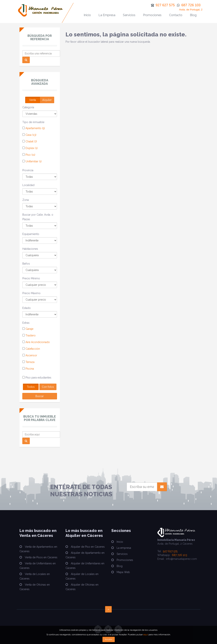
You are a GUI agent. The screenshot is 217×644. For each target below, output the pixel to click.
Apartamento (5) (34, 128)
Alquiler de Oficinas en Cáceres (82, 587)
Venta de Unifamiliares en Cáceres (38, 566)
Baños (26, 264)
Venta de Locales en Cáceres (35, 576)
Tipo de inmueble (33, 122)
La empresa (124, 548)
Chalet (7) (30, 141)
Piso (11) (29, 155)
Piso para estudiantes (37, 378)
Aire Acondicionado (36, 342)
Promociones (152, 15)
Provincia (28, 170)
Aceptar (109, 639)
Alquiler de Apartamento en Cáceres (85, 555)
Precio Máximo (31, 293)
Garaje (28, 329)
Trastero (29, 335)
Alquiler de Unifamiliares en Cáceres (85, 566)
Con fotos (48, 387)
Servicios (129, 15)
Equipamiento (31, 234)
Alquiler (47, 100)
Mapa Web (123, 572)
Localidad (28, 185)
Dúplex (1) (30, 148)
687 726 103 (180, 555)
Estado (27, 308)
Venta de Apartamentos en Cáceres (38, 549)
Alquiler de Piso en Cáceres (88, 547)
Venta (33, 100)
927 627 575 (170, 551)
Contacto (176, 15)
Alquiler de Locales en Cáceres (82, 576)
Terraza (28, 362)
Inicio (87, 15)
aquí (146, 635)
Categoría (28, 107)
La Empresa (107, 15)
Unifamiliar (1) (32, 161)
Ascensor (30, 355)
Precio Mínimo (31, 278)
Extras (26, 323)
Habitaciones (30, 249)
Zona (26, 200)
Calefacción (31, 349)
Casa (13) (29, 135)
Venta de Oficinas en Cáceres (35, 587)
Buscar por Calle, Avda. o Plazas (38, 217)
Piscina (28, 369)
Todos (31, 387)
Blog (193, 15)
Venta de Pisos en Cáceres (41, 557)
